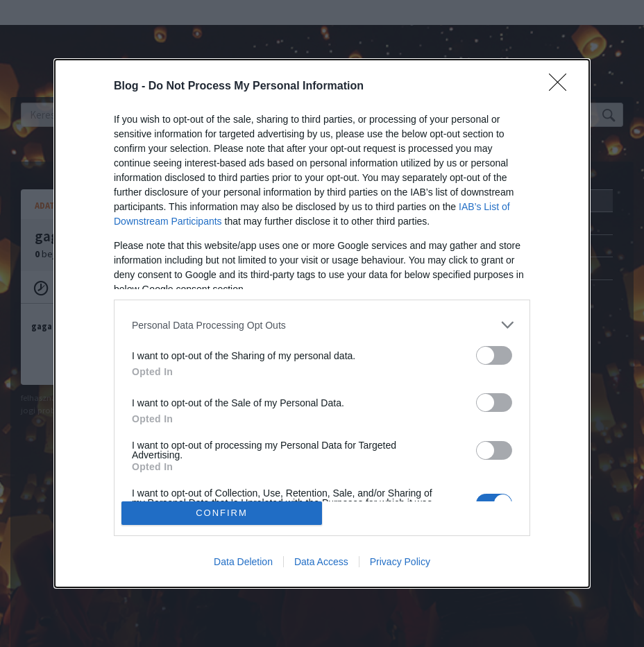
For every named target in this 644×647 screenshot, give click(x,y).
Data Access (321, 562)
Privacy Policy (400, 562)
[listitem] (322, 325)
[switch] (494, 355)
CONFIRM (222, 513)
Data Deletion (243, 562)
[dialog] (322, 323)
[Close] (562, 87)
